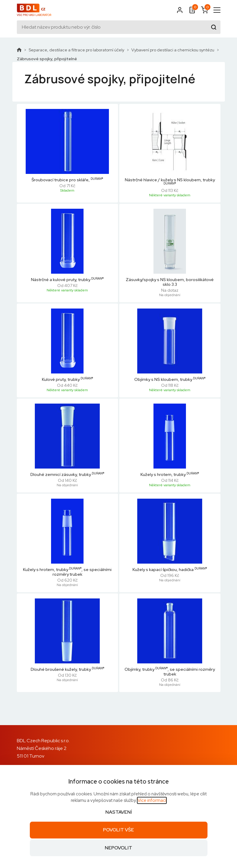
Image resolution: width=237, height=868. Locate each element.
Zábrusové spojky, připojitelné (47, 59)
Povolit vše (118, 830)
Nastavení (119, 812)
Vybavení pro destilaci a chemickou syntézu (173, 50)
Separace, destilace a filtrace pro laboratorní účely (76, 50)
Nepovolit (118, 848)
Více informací (152, 800)
